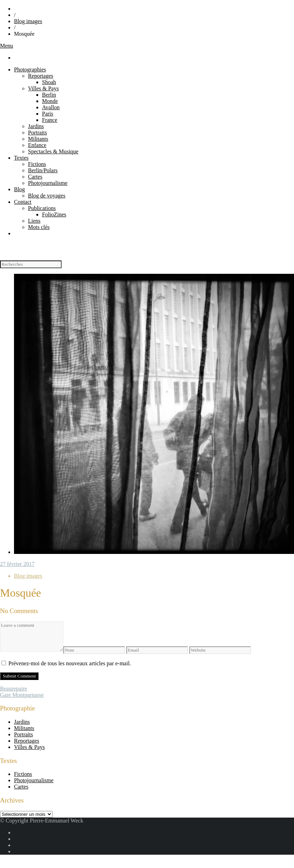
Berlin (49, 95)
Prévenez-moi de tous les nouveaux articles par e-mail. (70, 663)
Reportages (41, 76)
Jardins (36, 126)
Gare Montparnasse (22, 695)
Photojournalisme (48, 183)
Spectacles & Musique (53, 151)
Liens (34, 221)
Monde (50, 101)
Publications (42, 208)
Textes (21, 158)
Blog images (28, 21)
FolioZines (54, 214)
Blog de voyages (47, 196)
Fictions (37, 164)
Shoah (49, 82)
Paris (48, 114)
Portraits (37, 133)
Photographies (30, 70)
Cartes (35, 177)
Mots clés (39, 227)
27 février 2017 (17, 564)
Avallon (51, 107)
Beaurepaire (13, 689)
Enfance (37, 145)
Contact (23, 202)
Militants (38, 139)
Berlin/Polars (43, 170)
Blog (19, 189)
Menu (6, 46)
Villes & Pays (43, 88)
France (50, 120)
